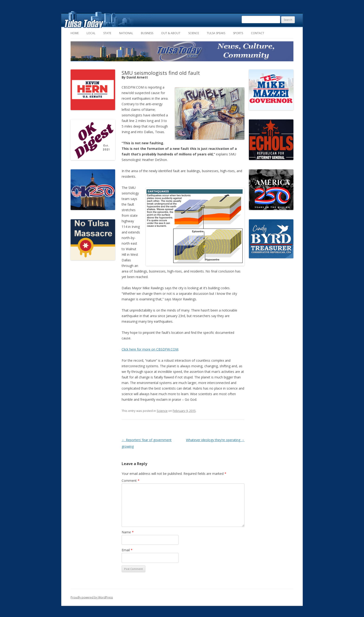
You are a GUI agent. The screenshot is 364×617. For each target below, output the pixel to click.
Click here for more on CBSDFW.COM (150, 349)
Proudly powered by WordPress (92, 597)
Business (147, 33)
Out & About (171, 33)
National (126, 33)
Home (75, 33)
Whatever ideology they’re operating (215, 440)
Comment (131, 481)
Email (127, 550)
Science (194, 33)
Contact (258, 33)
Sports (238, 33)
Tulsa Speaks (216, 33)
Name (128, 532)
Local (91, 33)
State (107, 33)
